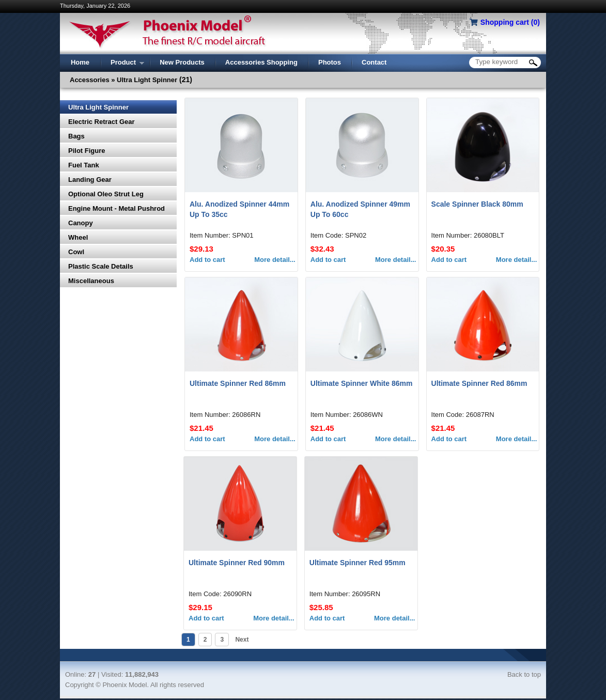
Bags (76, 136)
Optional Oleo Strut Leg (106, 194)
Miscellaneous (91, 281)
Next (241, 640)
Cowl (76, 252)
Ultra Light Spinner (98, 107)
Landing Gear (90, 180)
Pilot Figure (87, 151)
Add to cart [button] (207, 260)
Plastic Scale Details (101, 266)
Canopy (81, 223)
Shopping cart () (510, 22)
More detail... (275, 260)
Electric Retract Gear (102, 122)
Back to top (524, 674)
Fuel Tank (84, 165)
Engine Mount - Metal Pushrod (116, 208)
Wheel (78, 237)
